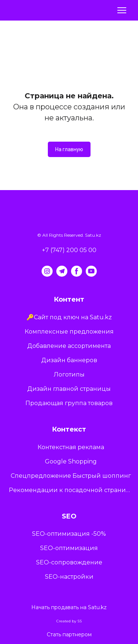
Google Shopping (71, 461)
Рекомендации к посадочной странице (71, 490)
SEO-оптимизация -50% (69, 534)
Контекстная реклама (71, 447)
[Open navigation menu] (122, 10)
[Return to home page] (29, 10)
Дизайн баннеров (69, 360)
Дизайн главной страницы (69, 389)
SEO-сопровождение (69, 562)
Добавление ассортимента (69, 346)
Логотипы (69, 374)
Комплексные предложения (69, 332)
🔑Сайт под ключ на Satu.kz (69, 317)
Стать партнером (69, 634)
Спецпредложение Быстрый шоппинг (71, 476)
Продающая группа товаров (69, 403)
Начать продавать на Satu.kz (69, 607)
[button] (69, 149)
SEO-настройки (69, 577)
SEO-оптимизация (69, 548)
